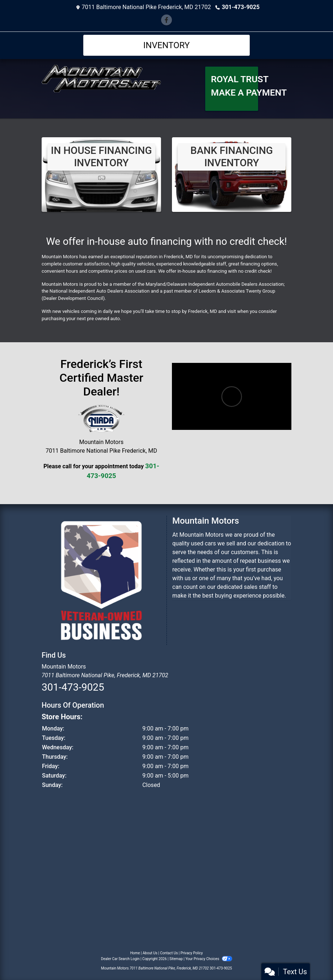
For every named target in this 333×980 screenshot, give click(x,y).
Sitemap (176, 959)
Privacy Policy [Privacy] (192, 953)
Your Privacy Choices (209, 959)
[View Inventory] (101, 174)
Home (135, 953)
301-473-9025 (241, 7)
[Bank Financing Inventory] (232, 174)
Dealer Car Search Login (120, 959)
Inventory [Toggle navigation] (167, 45)
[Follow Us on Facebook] (166, 20)
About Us (150, 953)
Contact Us (169, 953)
